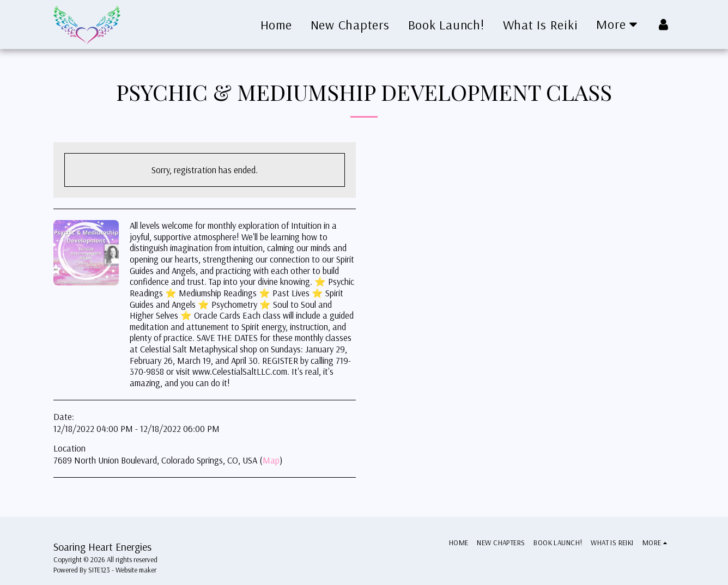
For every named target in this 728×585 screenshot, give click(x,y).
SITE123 (99, 570)
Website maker (136, 570)
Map (271, 460)
